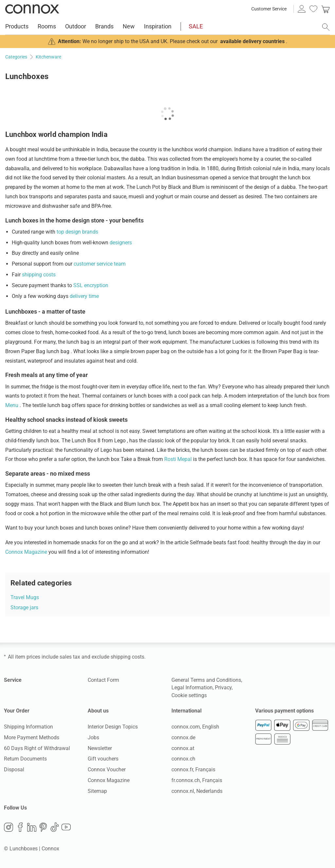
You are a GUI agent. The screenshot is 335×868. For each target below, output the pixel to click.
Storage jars (24, 607)
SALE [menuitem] (196, 26)
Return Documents (25, 759)
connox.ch (183, 759)
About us (98, 711)
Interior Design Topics (113, 727)
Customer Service (269, 9)
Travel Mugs (25, 597)
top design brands (77, 232)
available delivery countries (252, 41)
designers (121, 243)
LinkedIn (32, 827)
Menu (12, 405)
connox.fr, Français (193, 770)
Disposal (14, 770)
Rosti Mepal (179, 459)
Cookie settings (189, 695)
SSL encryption (91, 285)
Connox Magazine (27, 552)
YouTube (66, 827)
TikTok (55, 827)
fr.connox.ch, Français (197, 780)
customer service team (100, 264)
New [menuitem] (129, 26)
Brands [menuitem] (104, 26)
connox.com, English (195, 727)
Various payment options (284, 711)
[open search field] (326, 27)
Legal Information (192, 688)
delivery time (84, 296)
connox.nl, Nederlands (197, 791)
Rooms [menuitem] (47, 26)
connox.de (183, 737)
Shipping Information (28, 727)
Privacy (223, 688)
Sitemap (97, 791)
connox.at (183, 748)
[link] (326, 9)
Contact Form (103, 680)
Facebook (20, 827)
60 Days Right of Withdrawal (37, 748)
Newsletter (100, 748)
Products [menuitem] (17, 26)
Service (13, 680)
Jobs (93, 737)
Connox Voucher (107, 770)
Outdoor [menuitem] (76, 26)
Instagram (9, 827)
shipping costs (39, 275)
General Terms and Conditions (206, 680)
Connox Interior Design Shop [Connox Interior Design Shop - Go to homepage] (32, 9)
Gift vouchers (103, 759)
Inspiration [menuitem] (158, 26)
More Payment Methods (32, 737)
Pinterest (43, 827)
